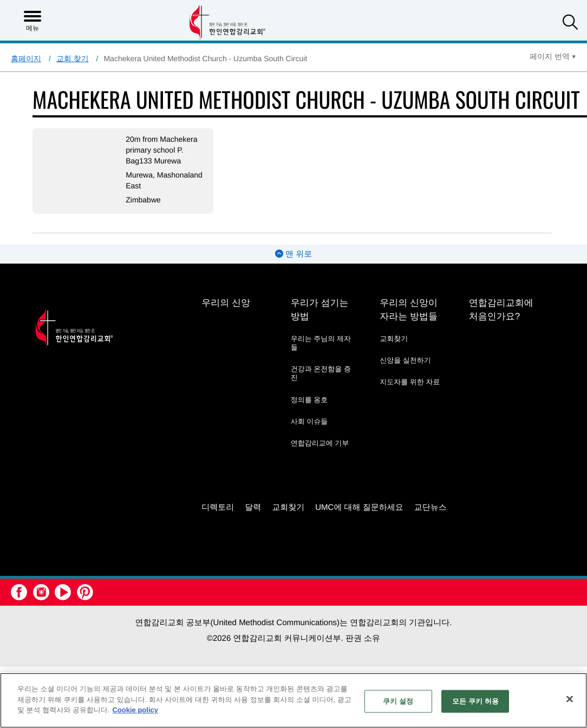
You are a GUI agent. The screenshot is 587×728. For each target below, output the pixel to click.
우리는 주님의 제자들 (321, 343)
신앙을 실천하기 (405, 360)
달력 (253, 507)
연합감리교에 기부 (320, 443)
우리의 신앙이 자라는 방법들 (409, 310)
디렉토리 (218, 507)
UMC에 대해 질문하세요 (359, 507)
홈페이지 (26, 58)
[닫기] (570, 699)
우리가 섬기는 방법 (320, 310)
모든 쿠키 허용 (475, 701)
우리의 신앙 (226, 303)
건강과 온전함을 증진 (321, 373)
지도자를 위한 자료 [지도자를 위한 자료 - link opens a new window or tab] (410, 382)
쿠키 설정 (398, 701)
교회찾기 (394, 339)
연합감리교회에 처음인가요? (501, 310)
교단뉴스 (431, 507)
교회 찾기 (73, 58)
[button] (570, 24)
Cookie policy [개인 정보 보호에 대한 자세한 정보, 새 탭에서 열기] (135, 710)
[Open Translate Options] (553, 56)
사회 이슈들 (309, 421)
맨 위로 (293, 254)
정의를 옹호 (309, 400)
